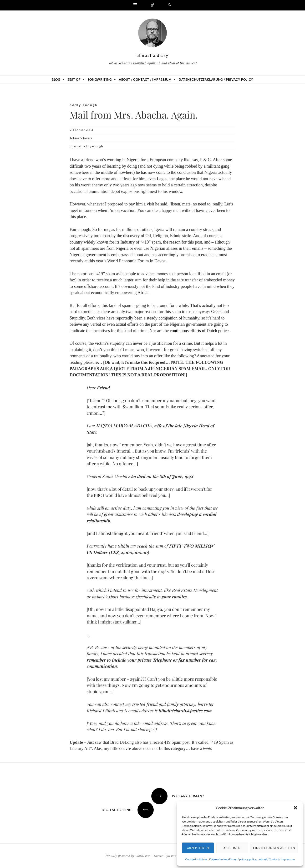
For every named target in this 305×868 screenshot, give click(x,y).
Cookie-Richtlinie (196, 859)
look (207, 748)
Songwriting (100, 80)
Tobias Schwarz (81, 138)
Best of (74, 80)
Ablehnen (232, 848)
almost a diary (152, 55)
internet (76, 146)
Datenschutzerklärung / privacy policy (233, 859)
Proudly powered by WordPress (128, 856)
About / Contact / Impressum (277, 859)
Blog (56, 80)
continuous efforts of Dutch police (199, 331)
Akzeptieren (198, 848)
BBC (98, 495)
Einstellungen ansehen (274, 848)
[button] (295, 808)
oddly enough (84, 105)
